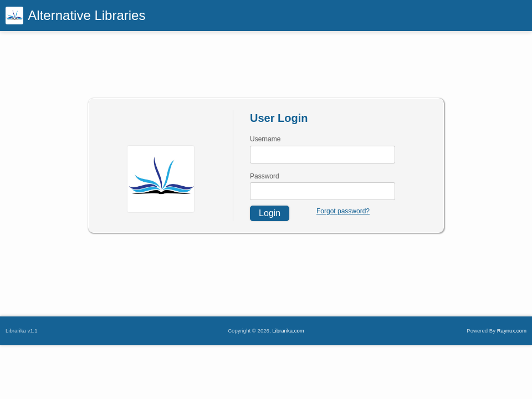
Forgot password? (343, 211)
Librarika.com (288, 331)
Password (265, 176)
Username (265, 139)
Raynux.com (512, 331)
